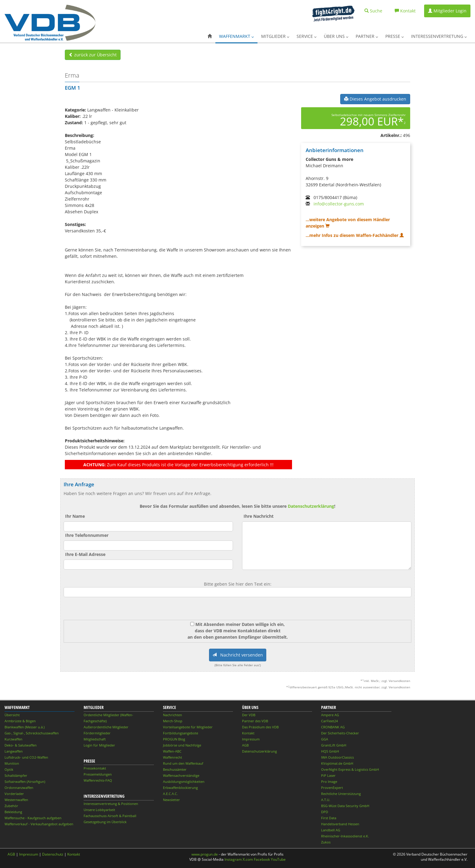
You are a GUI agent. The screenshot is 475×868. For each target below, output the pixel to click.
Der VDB (249, 715)
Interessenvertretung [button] (439, 36)
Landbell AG (331, 830)
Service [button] (307, 36)
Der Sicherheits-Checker (340, 733)
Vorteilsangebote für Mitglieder (188, 727)
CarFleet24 (329, 721)
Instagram (233, 859)
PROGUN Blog (174, 739)
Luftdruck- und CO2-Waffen (26, 757)
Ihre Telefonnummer (87, 535)
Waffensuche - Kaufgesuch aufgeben (33, 818)
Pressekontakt (95, 768)
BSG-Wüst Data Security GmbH (345, 806)
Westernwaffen (16, 800)
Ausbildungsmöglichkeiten (184, 782)
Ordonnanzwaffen (19, 788)
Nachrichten (173, 715)
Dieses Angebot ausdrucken (375, 99)
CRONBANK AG (333, 727)
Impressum (251, 739)
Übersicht (12, 715)
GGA (325, 739)
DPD (325, 812)
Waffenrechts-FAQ (98, 780)
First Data (329, 818)
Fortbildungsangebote (181, 733)
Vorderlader (14, 794)
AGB (245, 745)
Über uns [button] (336, 36)
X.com (248, 859)
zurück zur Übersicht (93, 55)
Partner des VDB (255, 721)
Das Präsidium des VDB (260, 727)
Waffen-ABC (172, 751)
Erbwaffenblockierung (180, 788)
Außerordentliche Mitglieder (106, 727)
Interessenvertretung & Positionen (111, 804)
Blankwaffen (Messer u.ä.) (25, 727)
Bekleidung (13, 812)
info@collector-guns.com (339, 204)
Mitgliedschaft (95, 739)
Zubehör (11, 806)
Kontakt (248, 733)
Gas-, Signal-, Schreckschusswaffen (32, 733)
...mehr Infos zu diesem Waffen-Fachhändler (355, 235)
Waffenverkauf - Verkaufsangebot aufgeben (39, 824)
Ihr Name (75, 516)
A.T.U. (326, 800)
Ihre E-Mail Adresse (85, 554)
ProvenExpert (332, 788)
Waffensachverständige (181, 775)
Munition (12, 763)
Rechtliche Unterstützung (341, 794)
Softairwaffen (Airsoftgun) (25, 782)
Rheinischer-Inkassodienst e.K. (345, 836)
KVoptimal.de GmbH (337, 763)
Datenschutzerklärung (311, 506)
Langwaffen (14, 751)
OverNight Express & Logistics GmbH (350, 769)
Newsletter (171, 800)
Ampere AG (330, 715)
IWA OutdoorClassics (337, 757)
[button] (210, 36)
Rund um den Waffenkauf (183, 763)
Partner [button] (367, 36)
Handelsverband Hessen (340, 824)
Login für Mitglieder (99, 745)
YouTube (278, 859)
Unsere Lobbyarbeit (99, 810)
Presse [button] (395, 36)
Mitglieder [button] (275, 36)
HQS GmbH (330, 751)
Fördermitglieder (97, 733)
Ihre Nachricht (259, 516)
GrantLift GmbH (334, 745)
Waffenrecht (173, 757)
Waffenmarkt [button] (236, 36)
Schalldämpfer (16, 775)
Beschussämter (175, 769)
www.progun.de (205, 854)
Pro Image (329, 782)
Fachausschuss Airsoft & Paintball (110, 816)
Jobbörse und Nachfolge (182, 745)
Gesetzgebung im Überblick (105, 822)
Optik (9, 769)
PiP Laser (328, 775)
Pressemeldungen (98, 774)
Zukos (326, 842)
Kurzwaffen (13, 739)
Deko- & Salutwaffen (21, 745)
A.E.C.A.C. (170, 794)
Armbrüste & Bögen (20, 721)
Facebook (262, 859)
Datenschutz (53, 854)
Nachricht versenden (238, 655)
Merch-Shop (173, 721)
